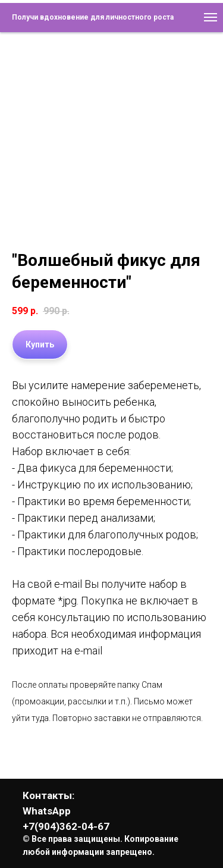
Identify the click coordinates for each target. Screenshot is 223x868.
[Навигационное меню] (211, 17)
